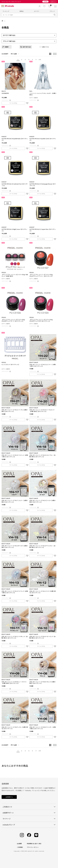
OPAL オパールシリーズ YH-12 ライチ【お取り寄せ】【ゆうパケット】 (43, 592)
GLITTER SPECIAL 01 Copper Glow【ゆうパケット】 (43, 230)
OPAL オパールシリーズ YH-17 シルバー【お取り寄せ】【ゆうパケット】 (15, 501)
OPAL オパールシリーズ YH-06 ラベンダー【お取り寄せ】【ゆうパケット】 (43, 728)
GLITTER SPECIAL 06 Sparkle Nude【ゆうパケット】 (15, 139)
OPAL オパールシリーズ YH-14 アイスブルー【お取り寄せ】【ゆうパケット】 (42, 546)
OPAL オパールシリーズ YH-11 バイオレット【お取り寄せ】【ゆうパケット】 (15, 637)
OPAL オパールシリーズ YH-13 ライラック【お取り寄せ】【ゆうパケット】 (15, 592)
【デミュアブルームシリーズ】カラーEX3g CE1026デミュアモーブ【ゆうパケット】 (13, 320)
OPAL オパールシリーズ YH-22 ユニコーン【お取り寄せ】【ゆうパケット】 (42, 365)
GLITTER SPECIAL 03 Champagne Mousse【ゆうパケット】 (43, 185)
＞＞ (40, 60)
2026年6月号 (5, 93)
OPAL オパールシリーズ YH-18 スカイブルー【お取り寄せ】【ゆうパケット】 (43, 456)
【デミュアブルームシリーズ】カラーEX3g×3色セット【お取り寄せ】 (15, 275)
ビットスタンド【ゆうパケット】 (11, 364)
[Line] (36, 835)
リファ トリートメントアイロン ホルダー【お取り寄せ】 (43, 94)
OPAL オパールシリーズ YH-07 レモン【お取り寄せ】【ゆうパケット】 (15, 728)
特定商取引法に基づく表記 (34, 844)
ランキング (6, 11)
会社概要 (19, 844)
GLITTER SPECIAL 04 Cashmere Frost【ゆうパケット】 (15, 185)
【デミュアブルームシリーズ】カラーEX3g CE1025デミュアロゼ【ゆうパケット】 (41, 320)
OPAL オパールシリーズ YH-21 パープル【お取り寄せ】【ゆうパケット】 (15, 411)
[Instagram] (22, 835)
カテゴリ (37, 11)
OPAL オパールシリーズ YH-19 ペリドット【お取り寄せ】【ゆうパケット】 (15, 456)
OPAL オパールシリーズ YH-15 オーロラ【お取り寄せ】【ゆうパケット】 (15, 546)
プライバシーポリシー (33, 847)
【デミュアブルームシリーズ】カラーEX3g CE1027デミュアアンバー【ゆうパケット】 (41, 275)
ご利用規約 (20, 847)
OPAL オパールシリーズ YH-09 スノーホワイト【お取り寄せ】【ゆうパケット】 (14, 683)
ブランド (52, 11)
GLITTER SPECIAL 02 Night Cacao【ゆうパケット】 (14, 230)
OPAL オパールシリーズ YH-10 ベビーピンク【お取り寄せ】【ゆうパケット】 (43, 637)
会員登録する (9, 797)
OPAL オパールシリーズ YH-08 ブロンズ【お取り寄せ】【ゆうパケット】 (43, 683)
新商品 (22, 11)
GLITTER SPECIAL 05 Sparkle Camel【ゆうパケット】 (43, 139)
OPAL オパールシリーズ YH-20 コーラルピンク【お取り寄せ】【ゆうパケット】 (42, 411)
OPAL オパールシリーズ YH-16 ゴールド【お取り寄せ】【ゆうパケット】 (43, 501)
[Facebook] (29, 835)
